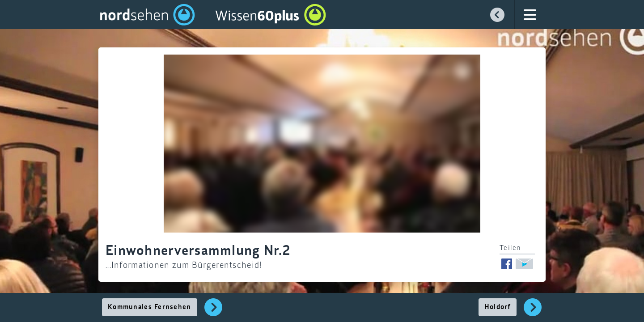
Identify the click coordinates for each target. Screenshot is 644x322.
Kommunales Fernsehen (150, 307)
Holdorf (498, 307)
